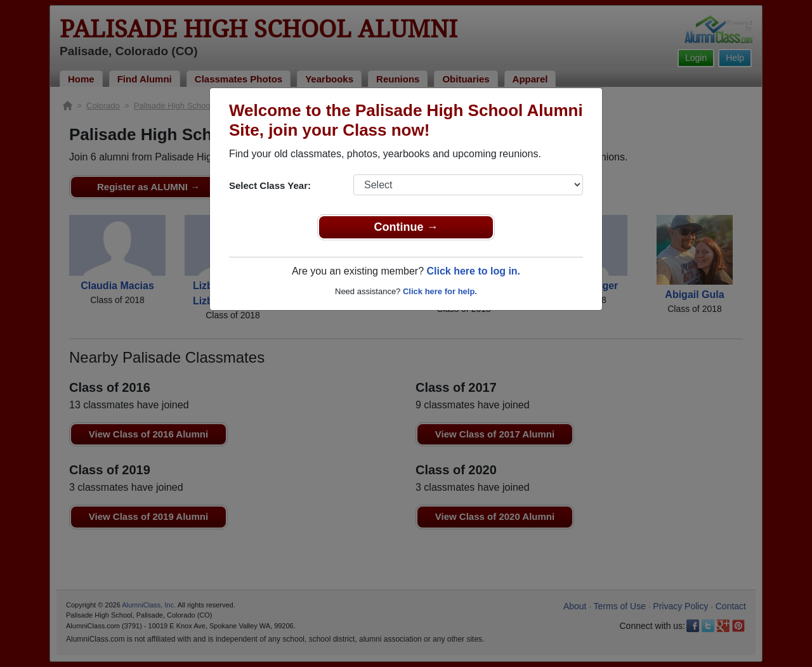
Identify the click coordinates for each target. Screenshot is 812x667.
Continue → (406, 227)
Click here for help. (440, 291)
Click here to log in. (473, 271)
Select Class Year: (270, 185)
